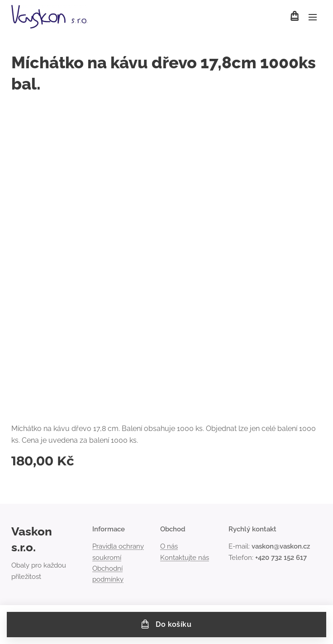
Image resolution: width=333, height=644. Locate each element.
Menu (313, 17)
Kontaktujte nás (185, 558)
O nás (169, 547)
